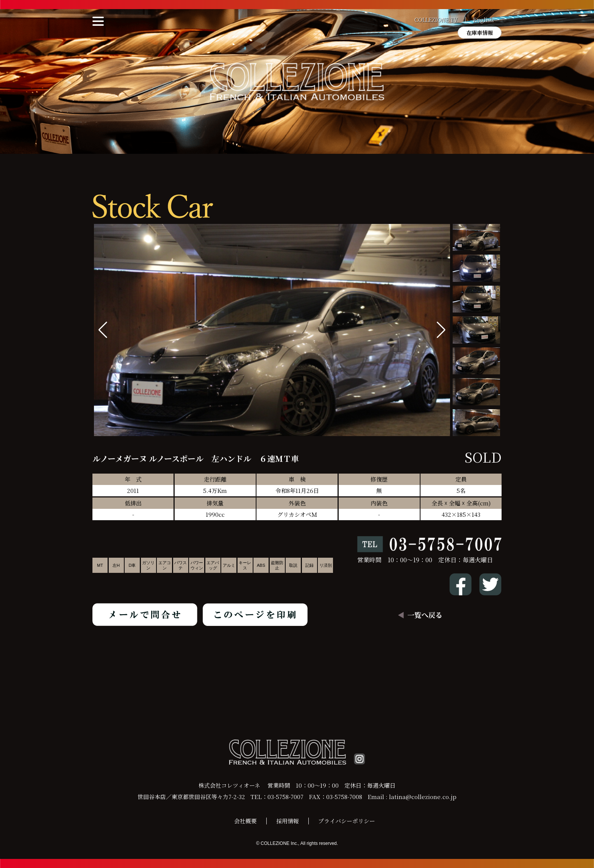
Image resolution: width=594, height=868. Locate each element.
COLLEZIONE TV (436, 20)
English (484, 20)
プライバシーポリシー (347, 821)
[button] (441, 330)
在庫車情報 (480, 33)
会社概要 (245, 821)
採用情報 (288, 821)
